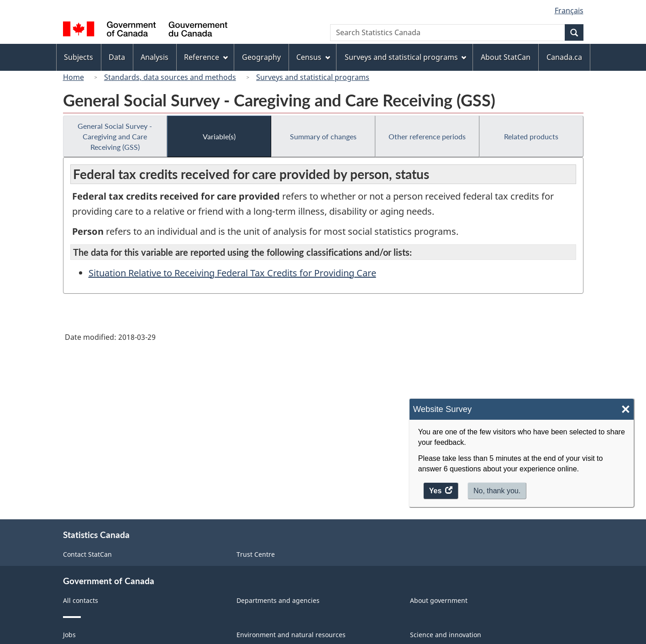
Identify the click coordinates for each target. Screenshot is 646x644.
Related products (531, 136)
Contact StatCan (87, 554)
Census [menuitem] (313, 57)
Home (74, 77)
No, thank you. (497, 491)
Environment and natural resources (291, 635)
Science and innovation (446, 635)
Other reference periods (427, 136)
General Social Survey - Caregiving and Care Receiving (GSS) (115, 136)
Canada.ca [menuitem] (564, 57)
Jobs (69, 635)
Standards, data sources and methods (170, 77)
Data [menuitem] (117, 57)
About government (439, 600)
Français (569, 11)
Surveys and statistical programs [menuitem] (406, 57)
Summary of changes (323, 136)
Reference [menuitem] (206, 57)
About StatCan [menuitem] (506, 57)
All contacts (81, 600)
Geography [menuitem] (261, 57)
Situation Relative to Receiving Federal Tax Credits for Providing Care (232, 273)
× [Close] (626, 409)
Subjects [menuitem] (79, 57)
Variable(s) (219, 136)
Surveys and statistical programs (313, 77)
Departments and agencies (278, 600)
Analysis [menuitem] (155, 57)
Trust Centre (256, 554)
